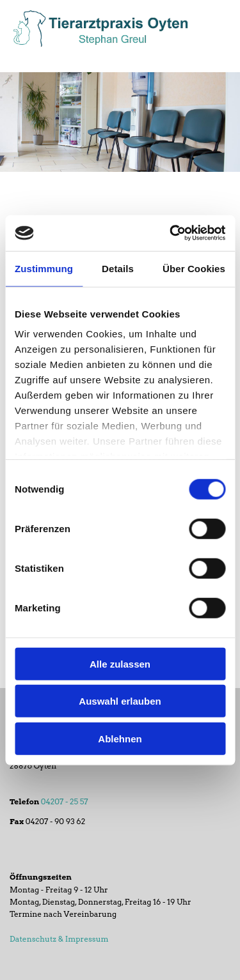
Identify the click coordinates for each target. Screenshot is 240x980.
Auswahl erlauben (120, 701)
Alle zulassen (120, 663)
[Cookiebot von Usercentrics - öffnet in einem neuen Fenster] (171, 233)
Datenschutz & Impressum (59, 939)
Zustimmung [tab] (44, 268)
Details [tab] (118, 268)
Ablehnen (120, 738)
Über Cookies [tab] (194, 268)
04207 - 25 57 (65, 801)
